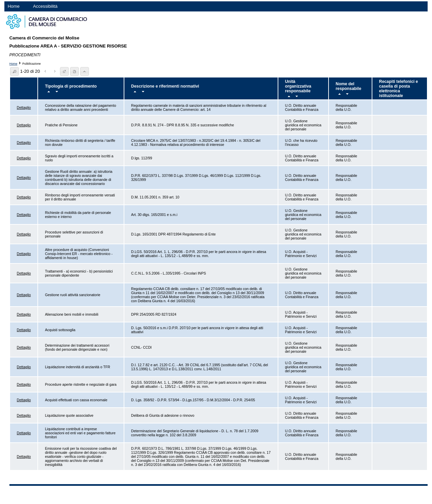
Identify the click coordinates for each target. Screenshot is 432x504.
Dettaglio (24, 107)
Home (14, 6)
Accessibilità (45, 6)
